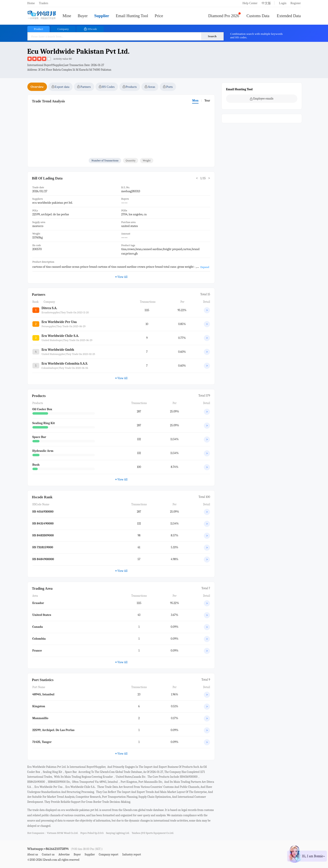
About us (33, 854)
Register (296, 3)
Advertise (64, 854)
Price (159, 16)
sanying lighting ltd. (118, 833)
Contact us (48, 854)
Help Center (250, 3)
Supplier (102, 16)
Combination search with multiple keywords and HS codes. (257, 36)
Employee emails (262, 99)
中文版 (266, 3)
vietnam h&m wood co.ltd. (62, 833)
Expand (205, 267)
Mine (67, 16)
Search (212, 36)
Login (283, 3)
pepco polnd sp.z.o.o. (92, 833)
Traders (43, 3)
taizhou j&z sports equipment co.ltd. (153, 833)
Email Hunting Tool (132, 16)
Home (31, 3)
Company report (109, 854)
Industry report (132, 854)
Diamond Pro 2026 (224, 16)
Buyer (83, 16)
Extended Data (289, 16)
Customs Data (258, 16)
